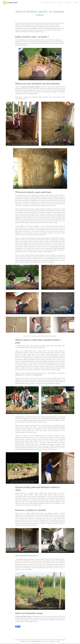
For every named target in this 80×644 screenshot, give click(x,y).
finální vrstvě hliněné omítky (24, 616)
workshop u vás (38, 375)
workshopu (18, 375)
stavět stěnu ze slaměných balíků (30, 87)
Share (18, 627)
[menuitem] (46, 3)
